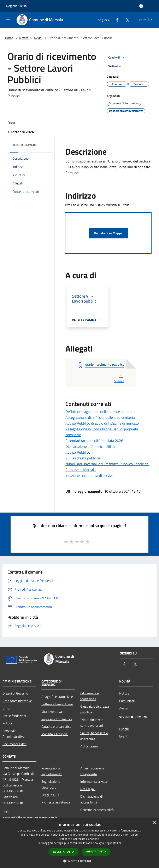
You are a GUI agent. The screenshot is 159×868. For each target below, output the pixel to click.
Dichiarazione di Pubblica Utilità (90, 446)
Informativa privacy (94, 781)
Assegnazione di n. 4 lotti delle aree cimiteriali (101, 417)
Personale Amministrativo (13, 734)
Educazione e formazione (90, 696)
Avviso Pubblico (78, 452)
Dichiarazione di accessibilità (92, 799)
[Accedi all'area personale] (141, 6)
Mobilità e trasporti (55, 734)
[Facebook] (116, 20)
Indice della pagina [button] (24, 145)
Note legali (88, 789)
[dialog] (79, 843)
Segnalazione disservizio (51, 784)
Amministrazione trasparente (92, 771)
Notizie (124, 693)
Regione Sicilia (16, 6)
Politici (7, 723)
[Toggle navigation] (8, 20)
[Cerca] (150, 20)
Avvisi (38, 38)
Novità (24, 38)
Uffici (6, 708)
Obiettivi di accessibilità (97, 810)
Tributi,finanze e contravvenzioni (92, 723)
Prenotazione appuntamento (52, 771)
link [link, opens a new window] (119, 843)
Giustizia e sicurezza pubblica (95, 709)
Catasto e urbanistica (56, 726)
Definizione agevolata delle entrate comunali (100, 412)
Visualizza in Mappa (108, 233)
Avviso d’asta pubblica (83, 458)
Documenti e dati (14, 744)
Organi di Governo (15, 693)
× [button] (154, 823)
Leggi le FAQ (50, 795)
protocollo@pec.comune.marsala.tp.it (30, 818)
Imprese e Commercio (57, 719)
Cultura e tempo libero (57, 704)
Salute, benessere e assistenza (94, 736)
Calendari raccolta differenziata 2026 (94, 441)
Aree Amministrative (17, 701)
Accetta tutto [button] (64, 852)
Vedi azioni (118, 66)
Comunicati (127, 701)
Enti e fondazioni (14, 716)
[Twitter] (126, 20)
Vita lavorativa (52, 712)
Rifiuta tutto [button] (96, 852)
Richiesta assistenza (56, 802)
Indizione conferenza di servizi (89, 476)
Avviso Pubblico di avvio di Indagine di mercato (102, 423)
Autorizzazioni (90, 746)
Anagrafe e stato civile (57, 697)
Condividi (117, 58)
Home (9, 38)
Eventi (124, 736)
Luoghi (124, 729)
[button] (79, 861)
